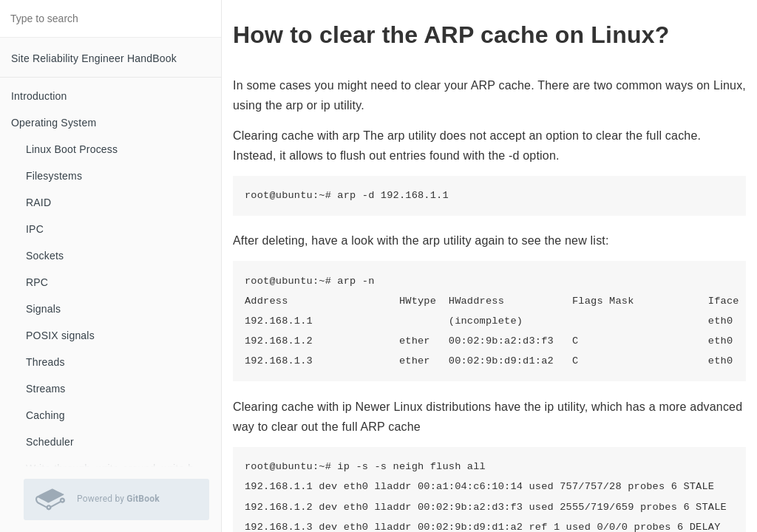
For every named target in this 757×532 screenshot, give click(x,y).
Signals (43, 309)
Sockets (45, 256)
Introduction (39, 96)
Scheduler (50, 442)
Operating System (54, 123)
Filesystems (54, 176)
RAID (38, 202)
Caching (45, 415)
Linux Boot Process (72, 149)
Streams (46, 389)
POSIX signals (60, 335)
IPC (35, 229)
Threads (45, 362)
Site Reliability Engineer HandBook (94, 58)
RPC (37, 282)
